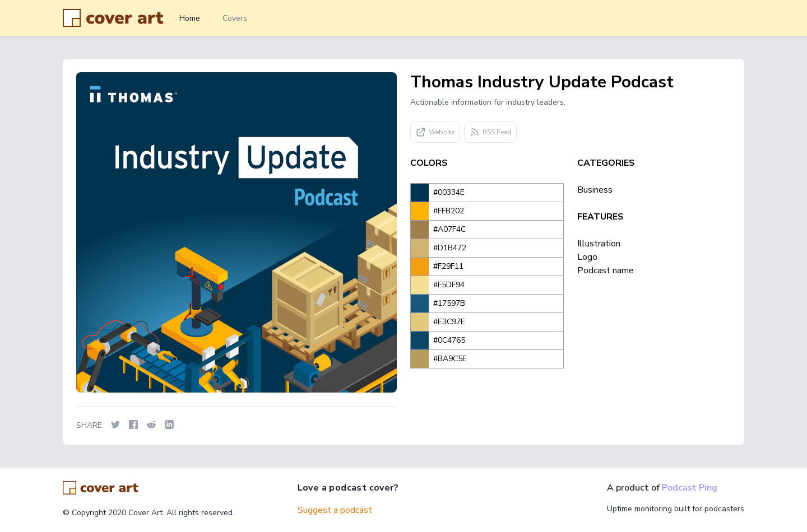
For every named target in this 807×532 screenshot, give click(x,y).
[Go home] (101, 488)
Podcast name (606, 270)
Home (190, 18)
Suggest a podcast (335, 510)
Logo (587, 257)
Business (595, 190)
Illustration (599, 244)
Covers (235, 18)
